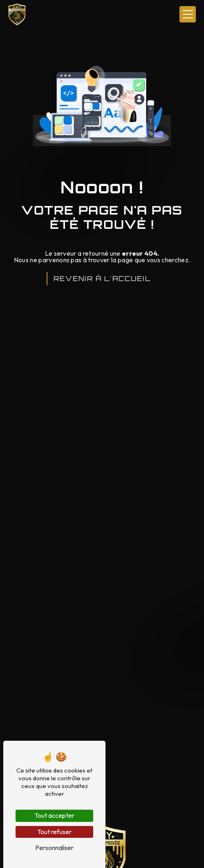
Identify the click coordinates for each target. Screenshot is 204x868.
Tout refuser (54, 832)
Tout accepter (54, 815)
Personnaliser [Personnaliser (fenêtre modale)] (54, 848)
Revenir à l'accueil (102, 279)
